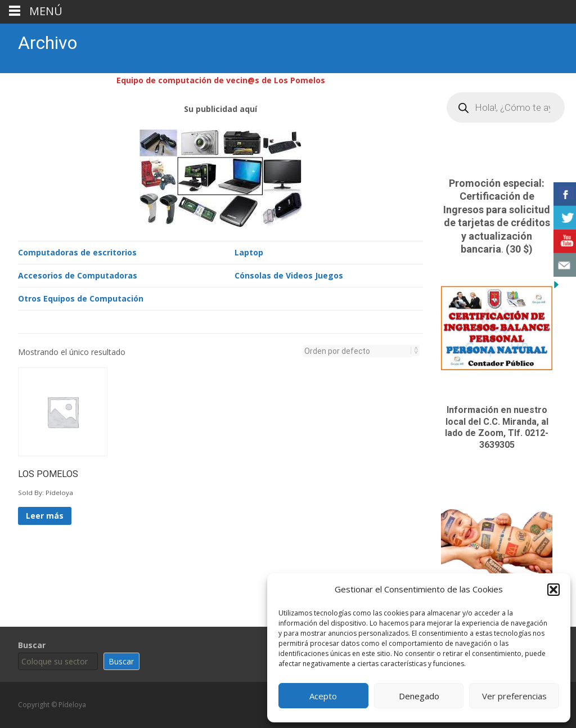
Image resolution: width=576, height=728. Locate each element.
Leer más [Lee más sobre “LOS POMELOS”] (45, 514)
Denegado (419, 696)
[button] (553, 590)
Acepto (323, 696)
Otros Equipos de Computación (81, 297)
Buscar (32, 645)
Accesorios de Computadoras (78, 274)
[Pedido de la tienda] (358, 350)
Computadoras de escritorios (77, 251)
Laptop (249, 251)
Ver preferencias (514, 696)
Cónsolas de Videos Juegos (289, 274)
